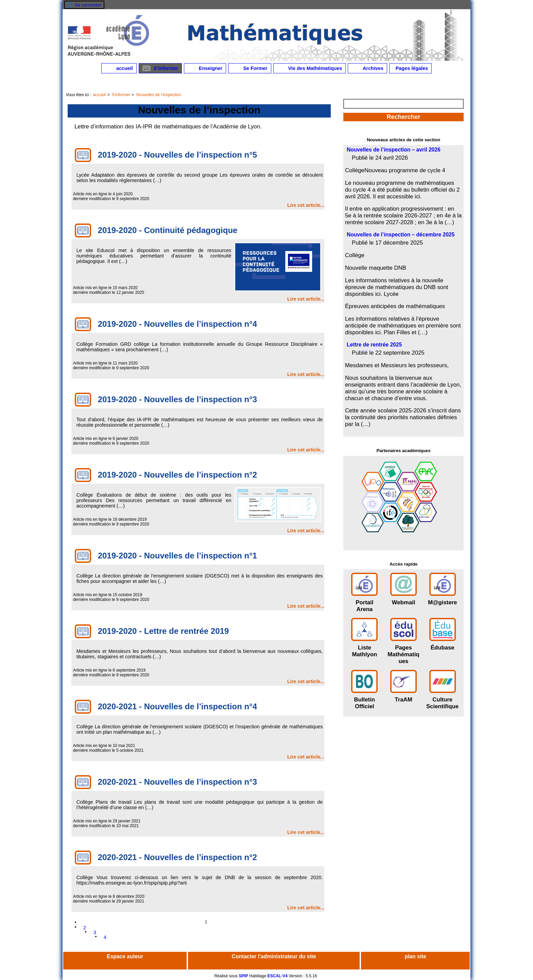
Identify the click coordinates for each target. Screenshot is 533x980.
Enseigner (205, 68)
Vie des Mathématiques (310, 68)
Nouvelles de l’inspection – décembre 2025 (401, 235)
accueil (119, 68)
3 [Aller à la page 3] (95, 932)
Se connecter (88, 5)
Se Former (250, 68)
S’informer (160, 68)
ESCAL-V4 (278, 976)
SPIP (243, 976)
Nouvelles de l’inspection (159, 95)
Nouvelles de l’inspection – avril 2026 (394, 150)
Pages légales (410, 68)
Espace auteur (125, 956)
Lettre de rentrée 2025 (374, 345)
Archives (367, 68)
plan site (415, 956)
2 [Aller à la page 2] (85, 928)
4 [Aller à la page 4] (105, 937)
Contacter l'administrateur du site (274, 956)
